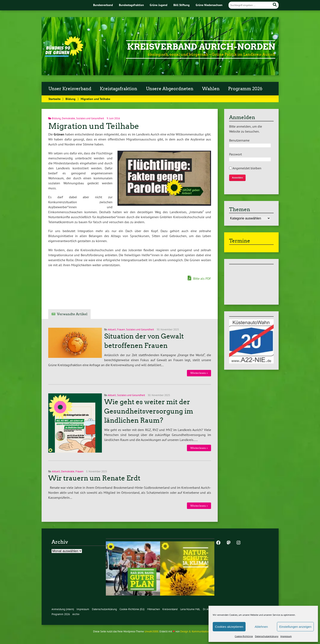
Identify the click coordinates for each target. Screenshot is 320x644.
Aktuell (112, 329)
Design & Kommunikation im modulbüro (203, 631)
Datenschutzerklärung (267, 636)
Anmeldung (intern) (63, 609)
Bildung (70, 99)
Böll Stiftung (182, 5)
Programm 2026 (245, 89)
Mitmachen (154, 609)
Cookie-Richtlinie (244, 636)
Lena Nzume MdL (190, 609)
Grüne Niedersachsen (209, 5)
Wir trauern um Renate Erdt (94, 478)
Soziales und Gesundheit (90, 118)
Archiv (76, 614)
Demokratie (68, 118)
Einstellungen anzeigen (295, 627)
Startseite (54, 99)
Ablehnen (261, 627)
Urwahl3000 (151, 631)
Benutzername (239, 140)
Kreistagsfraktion (119, 89)
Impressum (286, 636)
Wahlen (211, 89)
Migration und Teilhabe (94, 126)
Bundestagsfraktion (131, 5)
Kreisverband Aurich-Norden (201, 47)
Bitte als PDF (199, 278)
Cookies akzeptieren (229, 627)
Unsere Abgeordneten (170, 89)
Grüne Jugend (159, 5)
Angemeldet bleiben (245, 168)
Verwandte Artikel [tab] (72, 314)
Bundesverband (103, 5)
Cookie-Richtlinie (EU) (132, 609)
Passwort (235, 154)
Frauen (121, 329)
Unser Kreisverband (70, 89)
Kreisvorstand (170, 609)
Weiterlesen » (199, 373)
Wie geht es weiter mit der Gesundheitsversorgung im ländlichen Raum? (149, 411)
